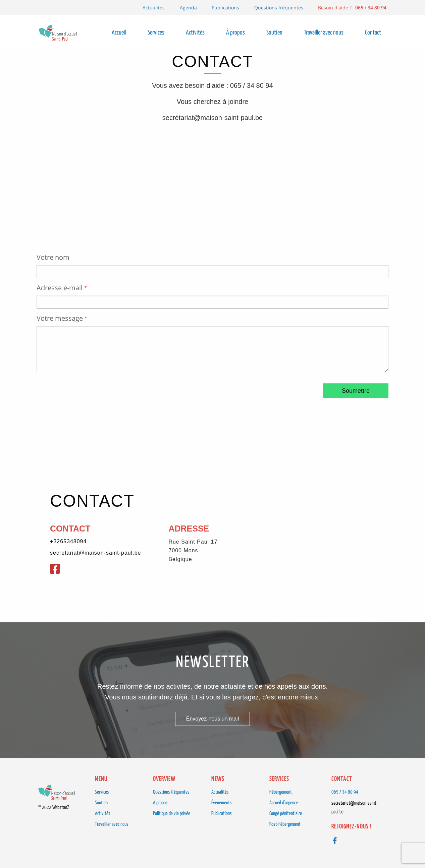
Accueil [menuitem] (119, 33)
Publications (225, 8)
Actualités (154, 8)
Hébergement (281, 792)
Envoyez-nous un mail (213, 719)
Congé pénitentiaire (286, 814)
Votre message (60, 318)
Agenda (188, 8)
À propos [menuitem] (235, 33)
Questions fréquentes (279, 8)
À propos (160, 803)
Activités (103, 814)
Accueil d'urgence (284, 803)
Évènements (222, 803)
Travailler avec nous (112, 824)
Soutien (101, 803)
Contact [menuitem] (373, 33)
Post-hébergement (285, 824)
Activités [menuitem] (195, 33)
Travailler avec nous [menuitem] (324, 33)
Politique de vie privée (172, 814)
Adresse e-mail (60, 288)
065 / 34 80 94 (345, 792)
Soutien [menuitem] (274, 33)
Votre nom (53, 257)
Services (102, 792)
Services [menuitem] (156, 33)
